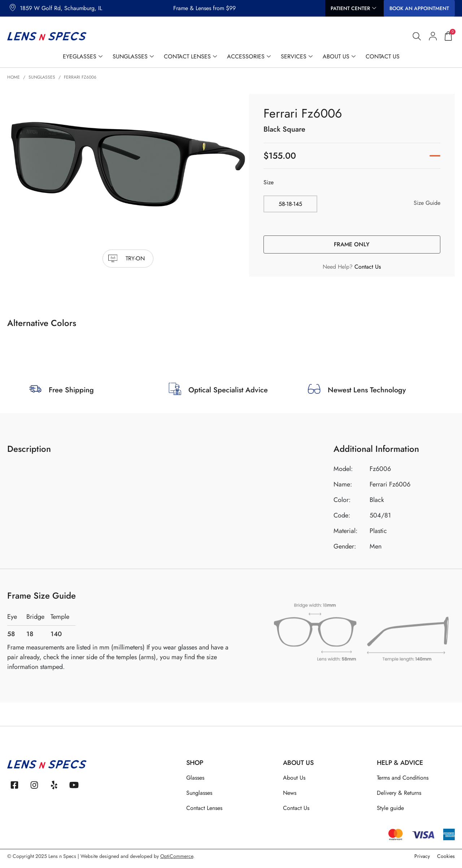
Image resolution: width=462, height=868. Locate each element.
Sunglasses (133, 57)
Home (14, 77)
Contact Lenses (190, 57)
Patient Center (353, 8)
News (290, 793)
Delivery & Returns (399, 793)
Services (297, 57)
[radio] (291, 204)
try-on (135, 258)
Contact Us (383, 56)
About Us (339, 57)
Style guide (390, 808)
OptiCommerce (177, 857)
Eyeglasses (83, 57)
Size (269, 182)
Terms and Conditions (403, 778)
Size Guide (427, 203)
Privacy (422, 857)
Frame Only (352, 244)
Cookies (446, 857)
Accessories (249, 57)
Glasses (195, 778)
